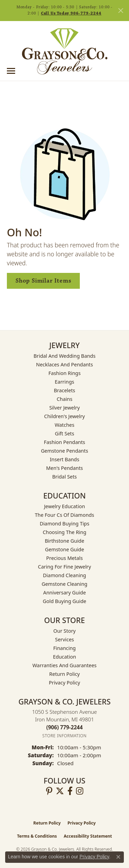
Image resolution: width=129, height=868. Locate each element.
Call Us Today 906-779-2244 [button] (71, 13)
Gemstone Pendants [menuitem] (64, 451)
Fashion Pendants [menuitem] (64, 442)
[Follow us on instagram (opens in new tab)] (80, 791)
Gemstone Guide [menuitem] (65, 549)
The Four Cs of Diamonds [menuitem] (64, 515)
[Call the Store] (65, 727)
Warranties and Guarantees (64, 665)
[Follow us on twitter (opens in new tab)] (60, 791)
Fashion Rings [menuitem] (65, 373)
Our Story (64, 631)
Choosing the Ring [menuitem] (64, 532)
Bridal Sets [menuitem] (65, 477)
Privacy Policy (64, 683)
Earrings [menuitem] (64, 382)
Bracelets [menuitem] (64, 390)
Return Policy (64, 674)
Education (64, 657)
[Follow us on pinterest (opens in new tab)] (49, 791)
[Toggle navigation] (11, 71)
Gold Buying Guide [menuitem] (64, 601)
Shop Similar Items (43, 281)
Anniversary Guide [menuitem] (64, 593)
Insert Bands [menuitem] (65, 459)
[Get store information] (64, 736)
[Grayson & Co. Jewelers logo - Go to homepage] (65, 51)
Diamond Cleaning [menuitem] (64, 575)
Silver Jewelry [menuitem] (64, 408)
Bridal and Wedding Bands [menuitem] (64, 356)
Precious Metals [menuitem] (64, 558)
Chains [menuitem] (65, 399)
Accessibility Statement (88, 836)
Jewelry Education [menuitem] (64, 506)
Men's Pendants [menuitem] (64, 468)
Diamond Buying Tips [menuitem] (64, 524)
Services (64, 639)
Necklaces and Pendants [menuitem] (64, 364)
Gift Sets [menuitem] (64, 433)
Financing (64, 648)
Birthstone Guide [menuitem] (64, 541)
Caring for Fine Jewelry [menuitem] (64, 567)
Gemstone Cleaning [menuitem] (64, 584)
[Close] (121, 11)
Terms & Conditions (37, 836)
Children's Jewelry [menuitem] (64, 416)
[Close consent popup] (118, 857)
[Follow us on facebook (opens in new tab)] (70, 791)
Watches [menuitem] (64, 425)
